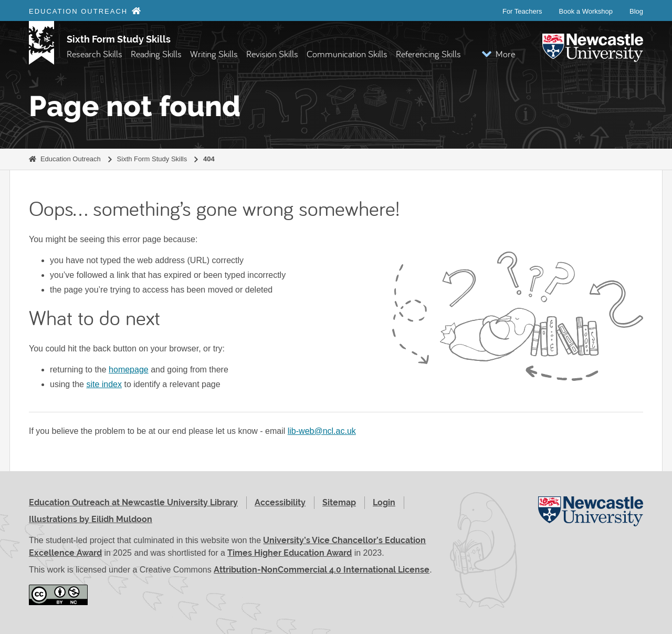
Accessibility (280, 502)
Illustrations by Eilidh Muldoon (91, 519)
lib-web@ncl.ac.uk (322, 431)
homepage (129, 370)
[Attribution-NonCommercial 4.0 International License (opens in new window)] (58, 595)
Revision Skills (272, 54)
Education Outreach (71, 159)
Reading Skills (156, 54)
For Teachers (522, 11)
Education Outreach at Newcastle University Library (133, 502)
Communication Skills (347, 54)
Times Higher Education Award (290, 553)
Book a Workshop (586, 11)
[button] (498, 54)
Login (384, 502)
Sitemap (339, 502)
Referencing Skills (428, 54)
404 (209, 159)
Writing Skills (214, 54)
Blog (636, 11)
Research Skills (94, 54)
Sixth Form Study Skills (119, 39)
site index (104, 384)
